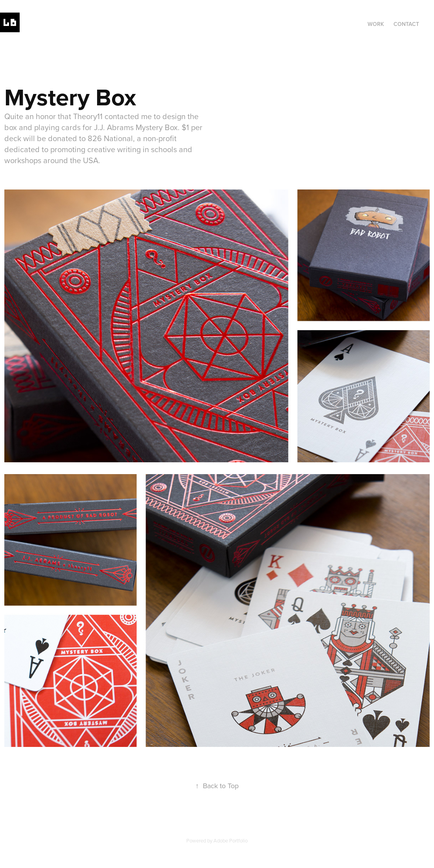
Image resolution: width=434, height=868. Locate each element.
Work (376, 24)
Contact (406, 24)
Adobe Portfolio (231, 840)
